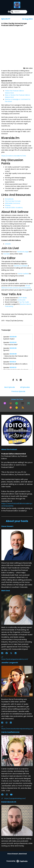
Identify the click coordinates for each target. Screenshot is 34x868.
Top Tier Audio (24, 302)
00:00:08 (13, 354)
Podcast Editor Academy (14, 208)
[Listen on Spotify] (17, 403)
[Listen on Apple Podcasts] (5, 403)
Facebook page (23, 252)
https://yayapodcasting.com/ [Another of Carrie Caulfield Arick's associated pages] (14, 798)
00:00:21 (13, 362)
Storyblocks (9, 199)
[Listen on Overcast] (11, 403)
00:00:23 (13, 367)
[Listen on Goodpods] (17, 408)
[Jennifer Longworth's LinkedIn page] (12, 723)
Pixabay (8, 205)
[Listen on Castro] (29, 403)
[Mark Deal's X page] (12, 653)
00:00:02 (13, 342)
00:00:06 (13, 348)
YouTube (6, 254)
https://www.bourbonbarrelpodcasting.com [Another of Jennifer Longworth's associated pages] (17, 728)
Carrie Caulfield (23, 274)
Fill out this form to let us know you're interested (16, 287)
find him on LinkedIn (21, 266)
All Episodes (25, 387)
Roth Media (23, 298)
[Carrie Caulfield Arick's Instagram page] (8, 795)
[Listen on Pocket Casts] (11, 408)
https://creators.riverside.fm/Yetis (14, 156)
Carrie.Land (21, 300)
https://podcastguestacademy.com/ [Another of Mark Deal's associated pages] (15, 658)
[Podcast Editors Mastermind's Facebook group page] (9, 12)
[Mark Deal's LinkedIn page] (17, 653)
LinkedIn (8, 244)
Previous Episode (18, 391)
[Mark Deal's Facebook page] (3, 653)
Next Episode (10, 387)
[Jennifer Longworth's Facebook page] (3, 723)
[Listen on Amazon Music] (23, 403)
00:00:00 (13, 337)
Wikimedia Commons (13, 203)
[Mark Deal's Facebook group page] (8, 653)
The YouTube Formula (13, 201)
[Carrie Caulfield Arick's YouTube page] (12, 795)
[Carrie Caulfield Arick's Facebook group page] (3, 795)
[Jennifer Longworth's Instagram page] (8, 723)
